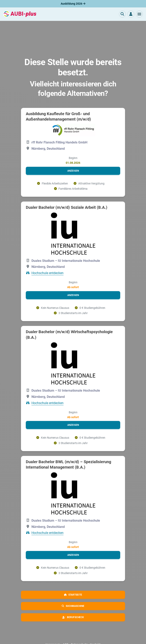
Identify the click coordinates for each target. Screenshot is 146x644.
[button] (139, 14)
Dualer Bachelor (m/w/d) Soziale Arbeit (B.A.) (67, 207)
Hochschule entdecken (47, 273)
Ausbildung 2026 (73, 4)
